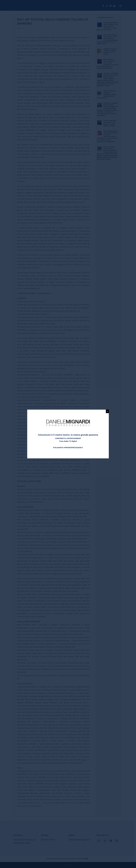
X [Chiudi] (107, 411)
